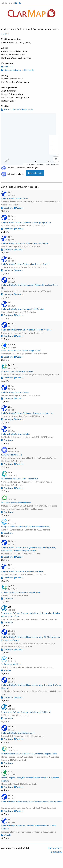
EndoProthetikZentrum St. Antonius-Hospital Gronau (25, 264)
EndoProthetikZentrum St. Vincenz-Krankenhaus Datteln (27, 413)
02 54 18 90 (7, 67)
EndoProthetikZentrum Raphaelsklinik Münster (23, 309)
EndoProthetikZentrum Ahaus (15, 198)
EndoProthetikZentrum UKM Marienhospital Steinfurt (26, 243)
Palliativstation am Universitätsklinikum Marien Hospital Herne (29, 754)
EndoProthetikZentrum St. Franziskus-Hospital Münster (27, 330)
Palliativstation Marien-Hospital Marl (18, 371)
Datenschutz (55, 848)
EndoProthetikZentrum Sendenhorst (18, 733)
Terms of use (31, 164)
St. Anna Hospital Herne (12, 664)
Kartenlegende (35, 173)
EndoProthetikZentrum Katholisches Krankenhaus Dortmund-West (31, 802)
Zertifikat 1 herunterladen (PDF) (17, 110)
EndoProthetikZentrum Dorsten (16, 434)
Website (19, 208)
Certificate (7, 208)
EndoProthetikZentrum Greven (15, 392)
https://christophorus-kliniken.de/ (18, 70)
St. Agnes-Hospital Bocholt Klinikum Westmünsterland (26, 527)
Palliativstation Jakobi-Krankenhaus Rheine (21, 592)
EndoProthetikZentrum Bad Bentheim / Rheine (22, 571)
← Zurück (5, 34)
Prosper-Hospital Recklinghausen (17, 503)
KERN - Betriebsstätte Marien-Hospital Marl (21, 351)
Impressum (56, 852)
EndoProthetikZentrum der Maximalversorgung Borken (26, 222)
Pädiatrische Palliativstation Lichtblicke (21, 479)
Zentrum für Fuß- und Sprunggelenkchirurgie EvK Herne (26, 712)
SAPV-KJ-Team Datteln (12, 455)
